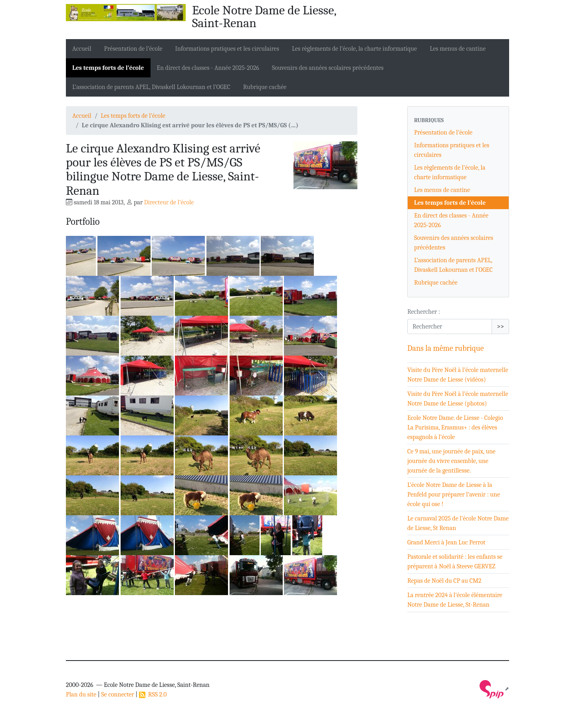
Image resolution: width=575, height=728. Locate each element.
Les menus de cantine (458, 49)
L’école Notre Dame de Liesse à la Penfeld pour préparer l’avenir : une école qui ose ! (454, 495)
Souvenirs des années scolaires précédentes (328, 68)
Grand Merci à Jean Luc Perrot (446, 542)
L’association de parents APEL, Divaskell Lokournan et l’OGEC (151, 87)
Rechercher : (424, 312)
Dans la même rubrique (446, 348)
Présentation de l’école (133, 49)
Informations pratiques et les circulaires (227, 49)
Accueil (82, 49)
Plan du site (81, 694)
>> (500, 326)
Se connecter (117, 694)
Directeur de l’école (169, 202)
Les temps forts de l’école (108, 68)
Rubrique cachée (265, 87)
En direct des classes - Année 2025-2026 (208, 68)
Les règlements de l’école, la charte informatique (354, 49)
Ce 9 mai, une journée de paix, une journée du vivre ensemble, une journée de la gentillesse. (451, 461)
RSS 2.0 (153, 694)
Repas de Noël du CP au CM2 (444, 581)
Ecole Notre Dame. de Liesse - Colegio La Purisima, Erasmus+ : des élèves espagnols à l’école (455, 427)
